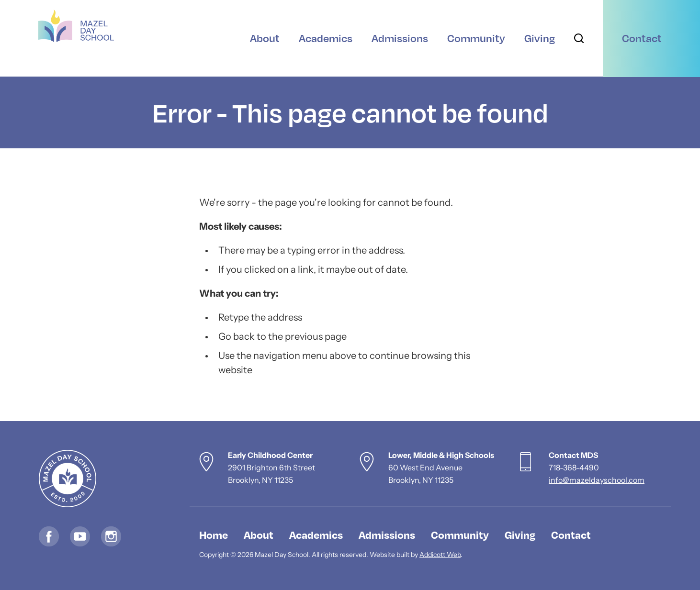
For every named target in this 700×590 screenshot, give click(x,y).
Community (460, 534)
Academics (316, 534)
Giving (520, 534)
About (259, 534)
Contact (571, 534)
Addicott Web (440, 555)
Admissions (387, 534)
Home (214, 534)
